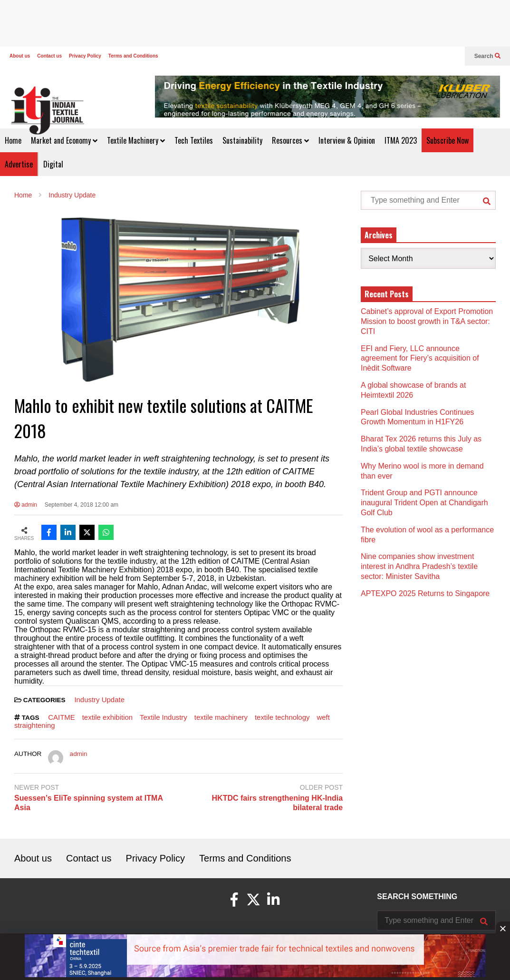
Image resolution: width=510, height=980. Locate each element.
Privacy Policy (85, 56)
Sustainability (242, 140)
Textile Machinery (136, 140)
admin (26, 505)
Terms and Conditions (133, 56)
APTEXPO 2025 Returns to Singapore (425, 593)
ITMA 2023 (401, 140)
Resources (290, 140)
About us (20, 56)
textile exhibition (107, 717)
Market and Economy (64, 140)
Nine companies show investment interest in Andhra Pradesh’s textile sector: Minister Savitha (419, 566)
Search (487, 56)
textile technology (282, 717)
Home (13, 140)
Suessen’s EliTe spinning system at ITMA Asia (88, 803)
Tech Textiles (194, 140)
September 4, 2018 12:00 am (82, 505)
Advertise (19, 164)
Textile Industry (164, 717)
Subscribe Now (447, 140)
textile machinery (221, 717)
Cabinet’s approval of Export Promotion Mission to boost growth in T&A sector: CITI (427, 321)
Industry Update (99, 700)
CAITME (62, 717)
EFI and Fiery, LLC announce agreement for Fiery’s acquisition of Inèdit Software (420, 358)
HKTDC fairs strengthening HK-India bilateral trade (278, 803)
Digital (53, 164)
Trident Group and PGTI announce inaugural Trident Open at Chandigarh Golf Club (424, 503)
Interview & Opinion (347, 140)
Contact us (49, 56)
